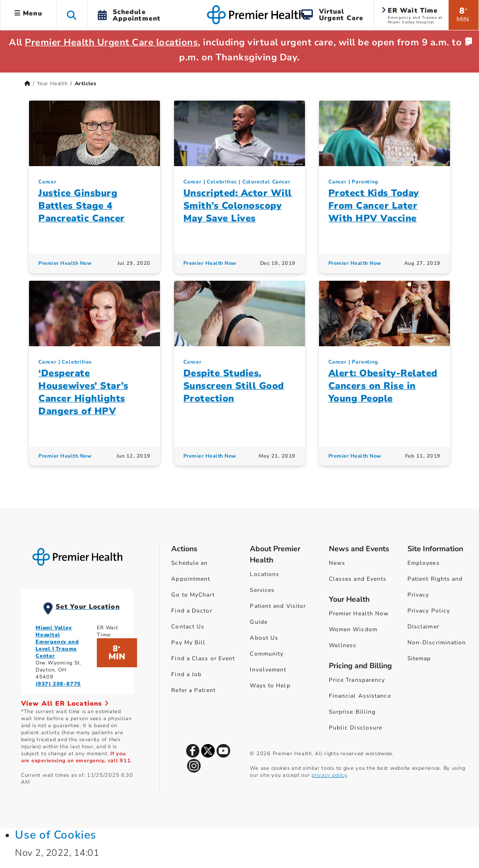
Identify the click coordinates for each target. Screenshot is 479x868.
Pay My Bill (188, 642)
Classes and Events (358, 579)
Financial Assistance (360, 696)
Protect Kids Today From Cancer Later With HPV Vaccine (374, 206)
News (337, 563)
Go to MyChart (193, 595)
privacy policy (329, 775)
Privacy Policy (429, 611)
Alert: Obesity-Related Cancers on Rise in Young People (383, 386)
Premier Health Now (359, 613)
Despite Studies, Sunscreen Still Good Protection (234, 386)
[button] (72, 15)
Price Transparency (357, 680)
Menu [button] (28, 13)
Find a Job (186, 674)
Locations (265, 574)
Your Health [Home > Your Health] (52, 84)
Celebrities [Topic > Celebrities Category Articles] (222, 182)
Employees (424, 563)
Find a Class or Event (203, 658)
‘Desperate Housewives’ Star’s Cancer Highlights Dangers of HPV (83, 392)
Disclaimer (423, 627)
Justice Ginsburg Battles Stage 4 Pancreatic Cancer (82, 206)
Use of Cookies (56, 835)
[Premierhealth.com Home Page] (27, 84)
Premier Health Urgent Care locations (111, 42)
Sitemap (419, 658)
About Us (264, 638)
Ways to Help (270, 686)
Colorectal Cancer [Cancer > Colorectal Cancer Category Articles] (266, 182)
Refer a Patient (193, 690)
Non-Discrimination (437, 642)
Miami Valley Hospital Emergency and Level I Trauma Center (57, 642)
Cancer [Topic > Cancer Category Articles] (47, 182)
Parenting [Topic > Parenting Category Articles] (365, 182)
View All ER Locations (65, 704)
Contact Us (188, 627)
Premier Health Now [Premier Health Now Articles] (65, 263)
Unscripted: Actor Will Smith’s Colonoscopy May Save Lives (238, 206)
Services (262, 590)
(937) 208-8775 (58, 684)
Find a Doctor (192, 611)
